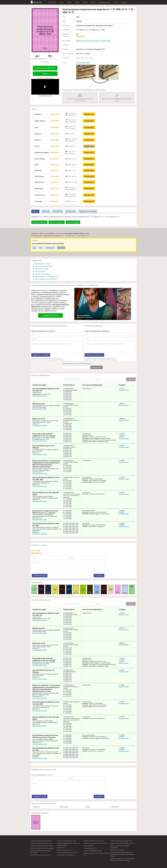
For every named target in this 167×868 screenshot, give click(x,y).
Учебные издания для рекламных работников (41, 852)
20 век (85, 2)
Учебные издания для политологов (41, 846)
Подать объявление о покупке (43, 331)
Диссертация (106, 41)
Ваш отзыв (36, 550)
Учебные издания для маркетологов (122, 843)
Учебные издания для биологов (94, 841)
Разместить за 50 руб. (41, 355)
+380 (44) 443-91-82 (124, 419)
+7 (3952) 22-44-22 (124, 460)
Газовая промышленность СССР (67, 852)
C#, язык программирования (93, 851)
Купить (45, 74)
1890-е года (64, 807)
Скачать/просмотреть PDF (45, 68)
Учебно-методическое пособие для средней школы (68, 844)
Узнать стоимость (57, 222)
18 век (69, 2)
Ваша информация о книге (42, 775)
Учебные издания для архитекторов (95, 843)
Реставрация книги (83, 63)
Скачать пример (73, 222)
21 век (93, 2)
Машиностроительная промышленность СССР (97, 854)
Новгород (115, 807)
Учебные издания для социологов (41, 843)
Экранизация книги (45, 88)
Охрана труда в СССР (90, 848)
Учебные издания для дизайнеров (121, 841)
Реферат (79, 41)
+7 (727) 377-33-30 (124, 434)
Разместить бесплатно (94, 355)
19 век (77, 2)
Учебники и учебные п (117, 850)
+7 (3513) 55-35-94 (124, 477)
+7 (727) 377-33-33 (124, 435)
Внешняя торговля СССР (65, 850)
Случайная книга (104, 2)
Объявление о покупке (43, 264)
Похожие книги (40, 271)
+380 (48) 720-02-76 (124, 403)
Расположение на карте (40, 396)
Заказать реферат (39, 222)
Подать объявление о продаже (97, 331)
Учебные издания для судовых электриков (120, 847)
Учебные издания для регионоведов (42, 848)
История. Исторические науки (66, 841)
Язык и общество (89, 846)
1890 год (37, 807)
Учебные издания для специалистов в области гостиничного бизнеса (122, 859)
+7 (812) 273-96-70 (124, 512)
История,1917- (61, 848)
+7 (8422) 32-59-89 (124, 523)
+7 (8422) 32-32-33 (124, 525)
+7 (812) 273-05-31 (124, 511)
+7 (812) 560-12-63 (124, 492)
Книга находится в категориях (46, 279)
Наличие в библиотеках (43, 266)
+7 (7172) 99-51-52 (124, 388)
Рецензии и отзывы (42, 269)
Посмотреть (89, 114)
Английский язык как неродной (40, 855)
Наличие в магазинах (42, 274)
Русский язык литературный (66, 855)
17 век (62, 2)
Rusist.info (38, 2)
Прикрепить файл (40, 576)
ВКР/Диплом (96, 41)
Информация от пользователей (46, 276)
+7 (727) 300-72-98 (124, 437)
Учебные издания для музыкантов (41, 841)
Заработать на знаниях (88, 211)
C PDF (116, 2)
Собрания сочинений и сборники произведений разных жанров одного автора (122, 854)
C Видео (124, 2)
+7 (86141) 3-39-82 (124, 445)
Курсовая (87, 41)
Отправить (99, 576)
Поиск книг (52, 2)
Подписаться (97, 367)
